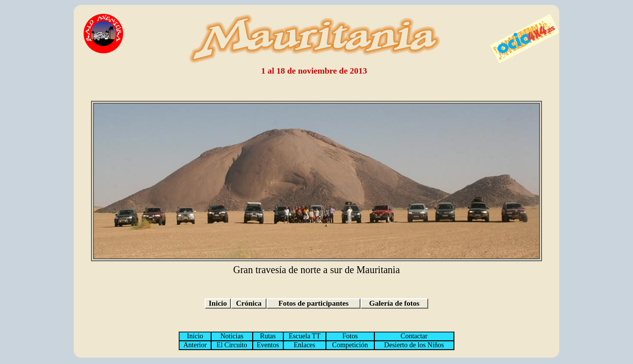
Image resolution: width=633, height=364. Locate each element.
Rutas (268, 336)
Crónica (249, 303)
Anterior (195, 345)
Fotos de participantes (314, 303)
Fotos (350, 336)
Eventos (268, 345)
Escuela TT (305, 336)
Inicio (218, 303)
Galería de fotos (395, 303)
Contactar (414, 336)
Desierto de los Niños (414, 345)
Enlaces (305, 345)
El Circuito (232, 345)
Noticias (232, 336)
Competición (350, 345)
